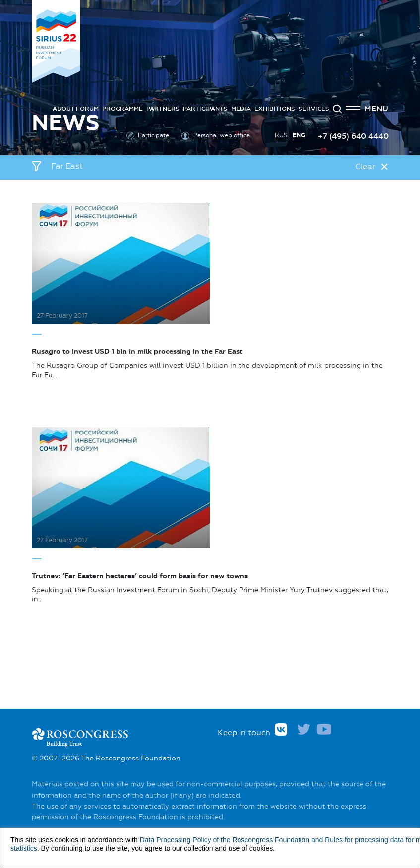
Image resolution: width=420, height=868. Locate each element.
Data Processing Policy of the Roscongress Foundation (225, 840)
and (317, 840)
